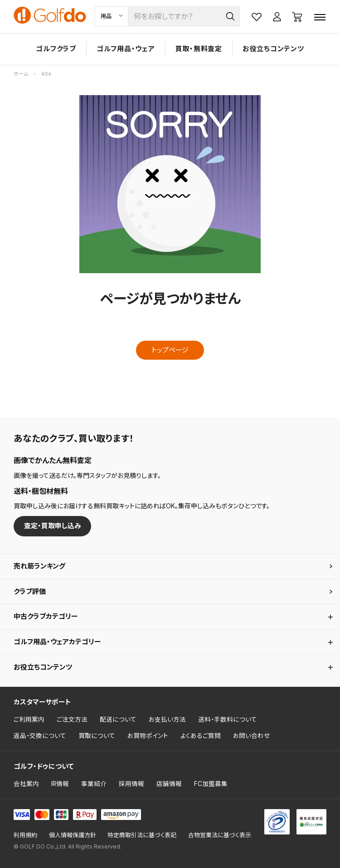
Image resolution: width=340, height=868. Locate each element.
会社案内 (26, 784)
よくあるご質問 (201, 736)
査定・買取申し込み (53, 526)
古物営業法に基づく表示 (220, 835)
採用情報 (131, 784)
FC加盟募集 (211, 784)
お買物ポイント (148, 736)
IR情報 (60, 784)
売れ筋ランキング (39, 566)
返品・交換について (40, 736)
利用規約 (25, 835)
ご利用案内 (29, 719)
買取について (97, 736)
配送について (118, 719)
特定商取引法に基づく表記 (142, 835)
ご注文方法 (72, 719)
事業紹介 (94, 784)
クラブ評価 (30, 591)
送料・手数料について (228, 719)
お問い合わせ (252, 736)
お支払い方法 (167, 719)
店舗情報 (169, 784)
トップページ (170, 350)
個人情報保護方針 (73, 835)
